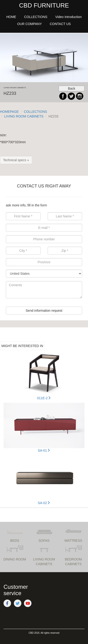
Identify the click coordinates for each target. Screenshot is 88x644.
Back (71, 88)
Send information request (44, 311)
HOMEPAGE (9, 112)
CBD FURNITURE (44, 5)
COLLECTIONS (36, 112)
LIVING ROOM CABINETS (24, 116)
